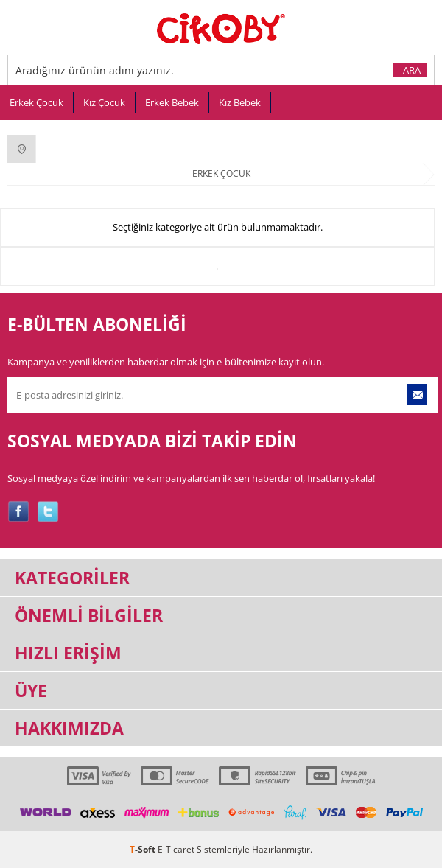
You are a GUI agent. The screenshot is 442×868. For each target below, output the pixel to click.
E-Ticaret (176, 849)
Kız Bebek (240, 102)
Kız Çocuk (104, 102)
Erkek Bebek (172, 102)
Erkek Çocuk (36, 102)
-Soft (144, 849)
